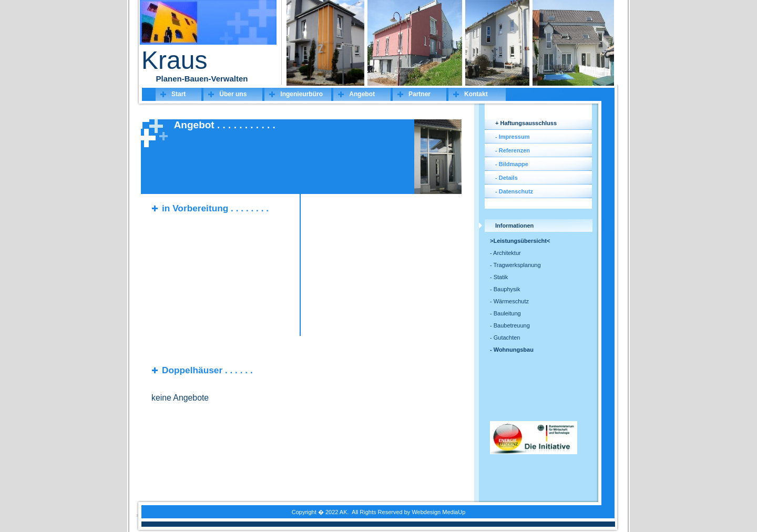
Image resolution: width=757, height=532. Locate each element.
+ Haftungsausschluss (526, 123)
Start (178, 94)
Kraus (174, 60)
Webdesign (426, 512)
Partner (420, 94)
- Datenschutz (514, 191)
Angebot (362, 94)
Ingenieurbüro (301, 94)
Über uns (233, 94)
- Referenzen (513, 150)
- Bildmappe (512, 164)
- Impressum (512, 137)
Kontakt (476, 94)
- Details (507, 178)
